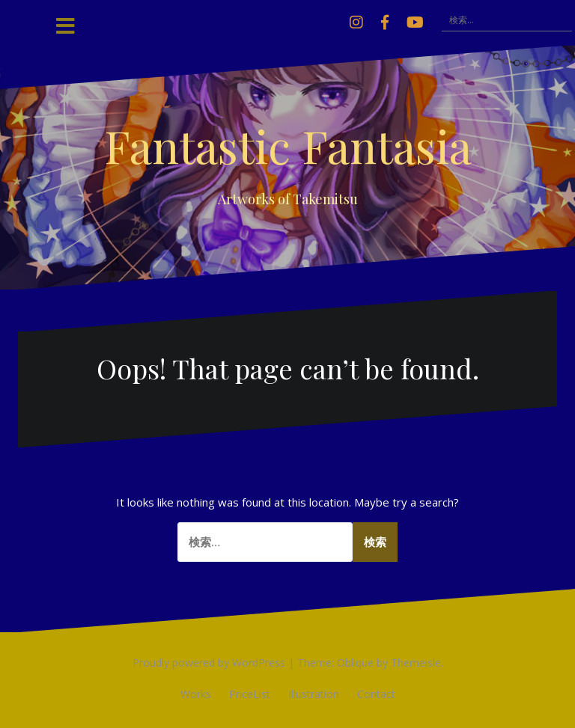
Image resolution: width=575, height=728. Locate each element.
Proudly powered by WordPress (209, 663)
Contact (376, 694)
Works (196, 694)
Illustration (314, 694)
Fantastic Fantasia (288, 145)
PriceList (250, 694)
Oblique (355, 663)
